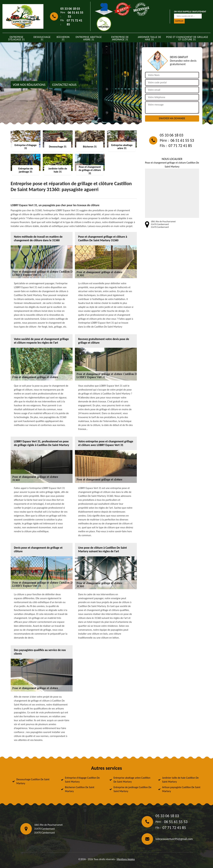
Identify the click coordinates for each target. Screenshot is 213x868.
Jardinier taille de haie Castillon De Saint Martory (180, 780)
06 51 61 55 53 (75, 14)
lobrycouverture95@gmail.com (174, 839)
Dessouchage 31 (42, 38)
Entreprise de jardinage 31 (120, 38)
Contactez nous (64, 85)
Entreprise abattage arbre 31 (89, 38)
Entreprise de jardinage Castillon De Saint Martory (132, 789)
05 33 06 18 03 (70, 9)
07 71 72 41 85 (74, 22)
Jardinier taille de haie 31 (149, 38)
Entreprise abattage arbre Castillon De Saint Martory (132, 780)
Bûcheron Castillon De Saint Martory (80, 789)
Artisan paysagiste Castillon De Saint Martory (181, 789)
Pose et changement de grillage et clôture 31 (187, 38)
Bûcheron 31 (63, 38)
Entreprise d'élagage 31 (16, 38)
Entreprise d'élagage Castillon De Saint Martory (82, 780)
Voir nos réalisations (29, 85)
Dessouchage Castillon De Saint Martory (33, 781)
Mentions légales (126, 859)
